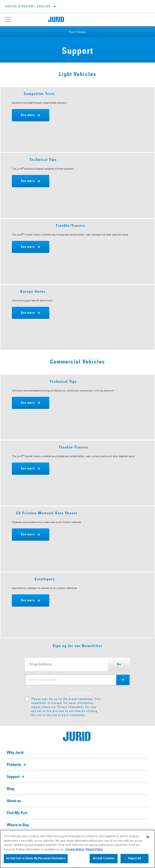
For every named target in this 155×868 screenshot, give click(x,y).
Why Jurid (15, 753)
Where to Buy (18, 825)
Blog (11, 789)
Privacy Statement (70, 707)
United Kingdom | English (28, 6)
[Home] (57, 19)
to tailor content (80, 693)
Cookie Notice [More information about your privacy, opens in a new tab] (75, 849)
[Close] (148, 837)
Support (16, 777)
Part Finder (77, 32)
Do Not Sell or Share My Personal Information (36, 858)
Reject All (135, 858)
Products (17, 765)
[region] (77, 849)
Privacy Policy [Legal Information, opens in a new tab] (94, 849)
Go (119, 664)
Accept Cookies (104, 858)
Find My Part (17, 813)
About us (14, 801)
